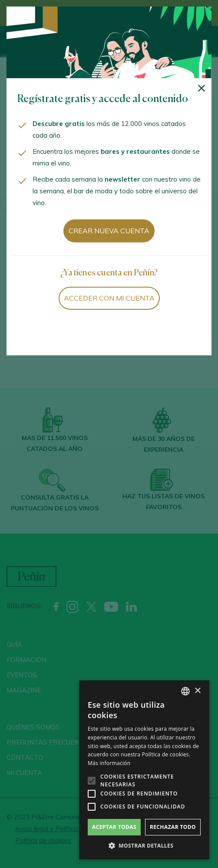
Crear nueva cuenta (109, 231)
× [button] (197, 691)
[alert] (144, 770)
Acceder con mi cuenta (109, 298)
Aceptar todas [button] (114, 827)
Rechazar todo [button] (173, 827)
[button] (144, 846)
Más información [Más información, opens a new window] (109, 763)
